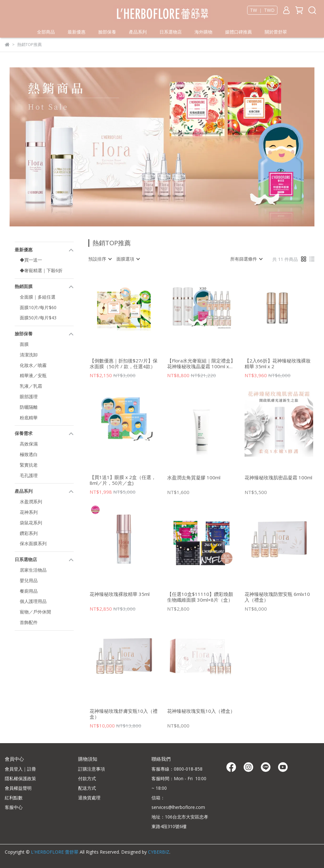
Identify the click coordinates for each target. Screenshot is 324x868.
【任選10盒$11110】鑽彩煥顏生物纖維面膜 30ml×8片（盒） (200, 597)
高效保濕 (29, 444)
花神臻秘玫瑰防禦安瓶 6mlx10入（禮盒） (277, 597)
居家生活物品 (33, 570)
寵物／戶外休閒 (35, 612)
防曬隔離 (29, 407)
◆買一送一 (31, 260)
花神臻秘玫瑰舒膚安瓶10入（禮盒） (124, 714)
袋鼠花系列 (31, 523)
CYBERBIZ (159, 852)
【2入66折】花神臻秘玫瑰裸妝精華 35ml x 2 (278, 363)
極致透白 (29, 454)
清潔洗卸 (29, 355)
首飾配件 (29, 622)
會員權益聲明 (18, 788)
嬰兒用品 (29, 580)
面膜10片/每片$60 (38, 307)
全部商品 (46, 32)
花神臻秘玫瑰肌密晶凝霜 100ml (278, 478)
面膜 (24, 344)
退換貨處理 (89, 798)
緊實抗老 (29, 465)
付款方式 (87, 778)
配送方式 (87, 788)
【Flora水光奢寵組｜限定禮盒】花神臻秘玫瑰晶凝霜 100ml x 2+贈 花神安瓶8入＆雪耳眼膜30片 (201, 363)
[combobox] (100, 259)
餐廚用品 (29, 591)
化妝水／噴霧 (33, 365)
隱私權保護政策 (20, 778)
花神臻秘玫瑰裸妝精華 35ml (120, 594)
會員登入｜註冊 (20, 769)
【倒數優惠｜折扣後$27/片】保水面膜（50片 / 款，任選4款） (124, 363)
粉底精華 (29, 418)
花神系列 (29, 512)
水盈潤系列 (31, 502)
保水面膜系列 (33, 543)
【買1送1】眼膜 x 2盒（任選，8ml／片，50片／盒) (123, 480)
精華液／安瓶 (33, 375)
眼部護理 (29, 396)
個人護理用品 (33, 601)
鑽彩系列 (29, 533)
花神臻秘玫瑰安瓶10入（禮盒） (201, 711)
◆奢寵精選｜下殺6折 (41, 270)
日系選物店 (171, 32)
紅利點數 (14, 798)
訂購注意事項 (92, 769)
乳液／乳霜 (31, 386)
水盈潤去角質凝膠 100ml (194, 478)
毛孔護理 (29, 475)
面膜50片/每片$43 (38, 318)
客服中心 (14, 807)
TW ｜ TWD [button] (262, 10)
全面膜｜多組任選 (38, 297)
